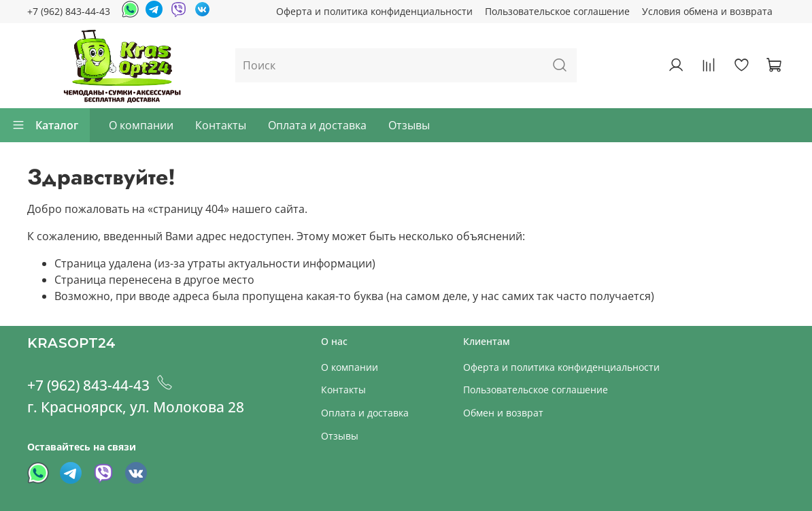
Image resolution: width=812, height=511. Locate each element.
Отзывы (409, 125)
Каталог (45, 125)
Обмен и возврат (503, 413)
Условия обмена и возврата (707, 11)
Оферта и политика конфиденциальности (374, 11)
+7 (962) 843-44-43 (69, 11)
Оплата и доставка (317, 125)
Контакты (221, 125)
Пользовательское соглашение (557, 11)
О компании (141, 125)
